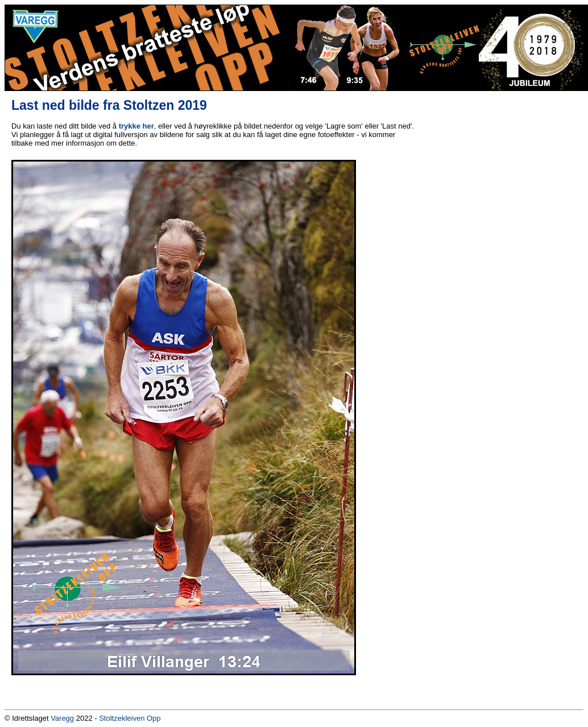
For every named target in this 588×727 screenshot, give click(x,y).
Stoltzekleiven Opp (130, 718)
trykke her (136, 126)
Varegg (62, 718)
